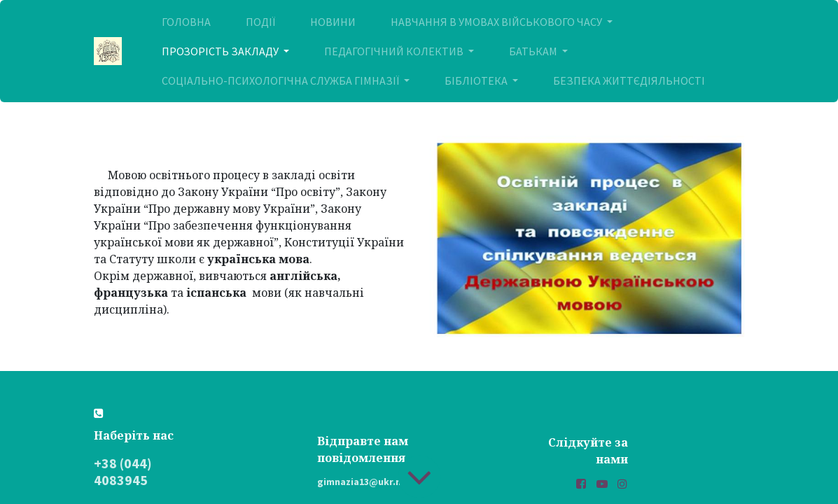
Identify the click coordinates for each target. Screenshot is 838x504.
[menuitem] (186, 22)
